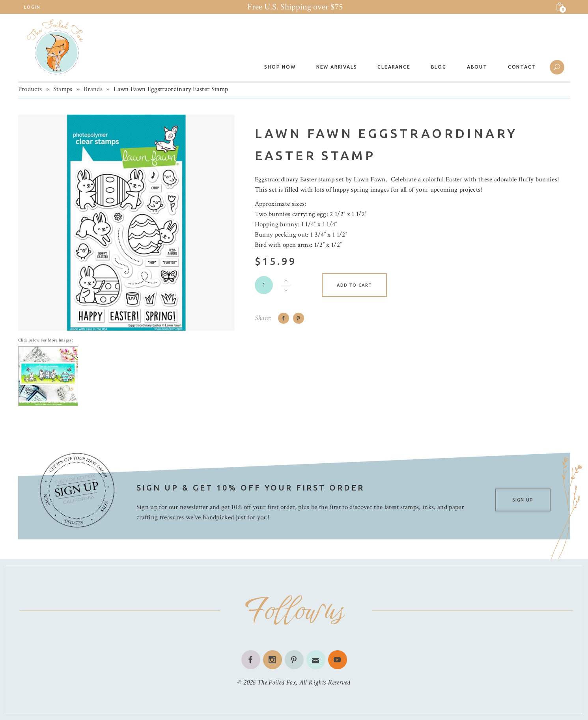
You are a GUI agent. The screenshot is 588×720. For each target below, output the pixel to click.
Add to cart (354, 285)
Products (30, 89)
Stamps (63, 89)
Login (32, 7)
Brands (93, 89)
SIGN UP (523, 500)
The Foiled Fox (276, 682)
